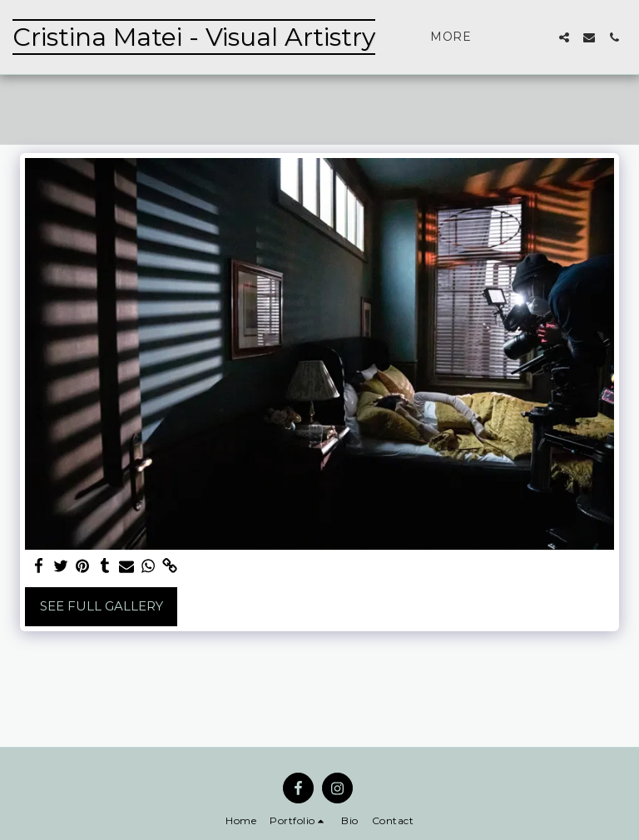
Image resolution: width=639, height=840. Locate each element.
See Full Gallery (102, 606)
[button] (564, 37)
